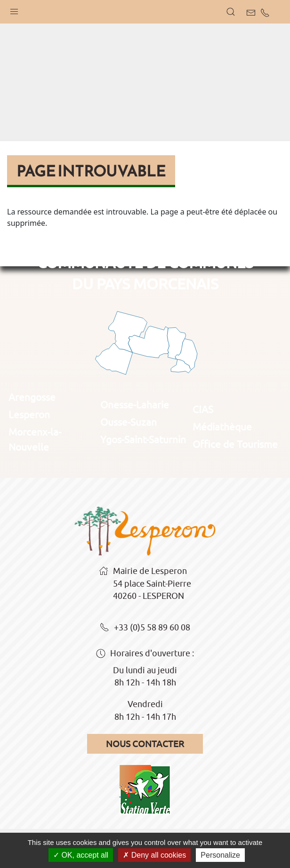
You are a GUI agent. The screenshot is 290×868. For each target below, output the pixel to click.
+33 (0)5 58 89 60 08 (145, 628)
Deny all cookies (154, 855)
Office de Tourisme (235, 444)
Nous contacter (145, 744)
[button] (14, 9)
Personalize (220, 855)
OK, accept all (81, 855)
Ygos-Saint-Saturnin (143, 439)
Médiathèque (222, 427)
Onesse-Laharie (135, 405)
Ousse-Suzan (129, 422)
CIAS (203, 409)
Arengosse (32, 397)
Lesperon (29, 414)
